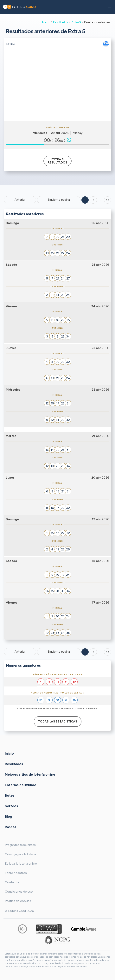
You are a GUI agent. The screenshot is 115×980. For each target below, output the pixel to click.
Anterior (20, 200)
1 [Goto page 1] (85, 200)
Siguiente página (59, 200)
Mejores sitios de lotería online (30, 774)
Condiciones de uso (19, 892)
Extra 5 (76, 22)
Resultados (60, 22)
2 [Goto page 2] (93, 200)
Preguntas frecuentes (20, 845)
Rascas (11, 827)
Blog (8, 816)
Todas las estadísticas (58, 722)
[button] (109, 7)
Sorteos (11, 806)
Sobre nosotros (16, 873)
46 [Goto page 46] (108, 652)
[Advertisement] (58, 92)
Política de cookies (18, 901)
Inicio (46, 22)
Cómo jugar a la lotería (20, 854)
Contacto (12, 882)
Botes (10, 795)
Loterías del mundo (21, 785)
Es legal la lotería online (21, 864)
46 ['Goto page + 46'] (108, 200)
